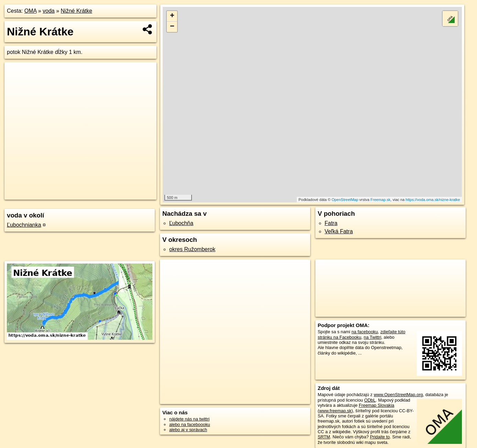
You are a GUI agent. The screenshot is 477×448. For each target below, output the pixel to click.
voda (49, 11)
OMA (31, 11)
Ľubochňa (181, 223)
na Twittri (373, 337)
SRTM (324, 437)
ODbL (370, 400)
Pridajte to (380, 437)
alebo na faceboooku (190, 424)
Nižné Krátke (77, 11)
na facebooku (365, 332)
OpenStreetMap (345, 200)
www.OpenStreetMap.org (398, 395)
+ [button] (172, 16)
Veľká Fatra (339, 231)
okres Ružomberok (192, 249)
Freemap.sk (380, 200)
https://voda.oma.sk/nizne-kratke (433, 200)
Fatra (331, 223)
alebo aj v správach (188, 430)
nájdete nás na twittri (189, 419)
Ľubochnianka (24, 225)
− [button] (172, 27)
